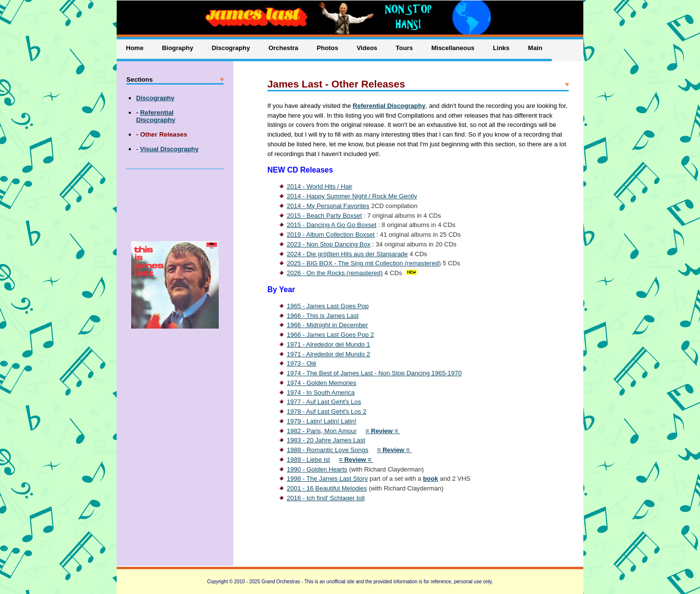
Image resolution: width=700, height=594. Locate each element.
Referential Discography (389, 106)
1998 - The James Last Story (327, 479)
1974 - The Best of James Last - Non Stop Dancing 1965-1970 (374, 373)
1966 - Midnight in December (327, 325)
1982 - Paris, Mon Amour (322, 431)
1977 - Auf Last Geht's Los (324, 402)
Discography (155, 98)
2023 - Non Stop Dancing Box (329, 244)
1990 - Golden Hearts (317, 469)
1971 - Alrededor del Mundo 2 (328, 354)
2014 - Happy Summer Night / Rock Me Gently (352, 196)
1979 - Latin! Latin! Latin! (322, 421)
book (430, 479)
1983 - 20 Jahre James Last (326, 440)
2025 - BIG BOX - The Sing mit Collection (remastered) (364, 263)
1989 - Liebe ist (308, 460)
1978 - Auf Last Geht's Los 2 (327, 411)
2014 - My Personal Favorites (328, 206)
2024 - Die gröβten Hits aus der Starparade (347, 254)
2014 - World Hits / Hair (320, 186)
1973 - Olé (302, 363)
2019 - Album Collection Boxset (331, 235)
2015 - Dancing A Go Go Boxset (332, 225)
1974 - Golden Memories (322, 383)
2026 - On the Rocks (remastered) (335, 273)
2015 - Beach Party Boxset (324, 216)
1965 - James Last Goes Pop (328, 306)
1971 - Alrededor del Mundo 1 (328, 344)
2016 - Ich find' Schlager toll (326, 498)
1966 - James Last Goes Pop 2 (330, 335)
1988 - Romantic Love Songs (328, 450)
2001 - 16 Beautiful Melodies (327, 488)
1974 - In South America (321, 393)
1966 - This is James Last (323, 316)
